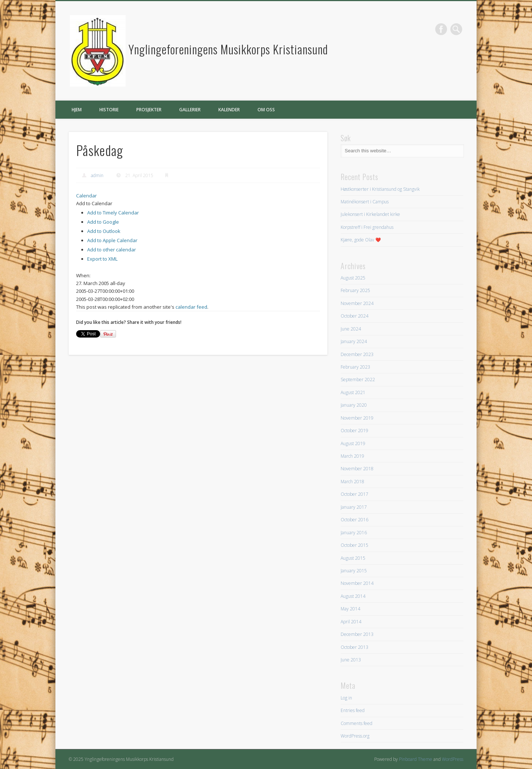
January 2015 (354, 571)
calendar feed (191, 307)
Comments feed (357, 723)
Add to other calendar (112, 250)
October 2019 (354, 431)
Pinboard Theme (416, 759)
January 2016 (354, 533)
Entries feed (353, 710)
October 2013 (354, 647)
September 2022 (358, 380)
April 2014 (351, 622)
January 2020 (354, 405)
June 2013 (351, 660)
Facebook (441, 29)
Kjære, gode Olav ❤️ (361, 240)
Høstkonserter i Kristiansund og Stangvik (380, 189)
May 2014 (350, 609)
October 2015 (354, 545)
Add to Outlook (104, 231)
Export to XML (102, 259)
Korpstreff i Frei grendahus (367, 227)
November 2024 (357, 303)
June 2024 (351, 329)
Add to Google (103, 222)
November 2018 (357, 469)
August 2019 (353, 443)
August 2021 (353, 392)
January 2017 (354, 507)
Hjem (77, 110)
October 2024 (354, 316)
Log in (346, 698)
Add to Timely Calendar (113, 213)
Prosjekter (149, 110)
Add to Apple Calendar (112, 240)
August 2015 (353, 558)
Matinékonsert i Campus (365, 202)
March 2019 (352, 456)
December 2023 (357, 354)
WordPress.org (355, 736)
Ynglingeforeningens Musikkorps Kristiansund (228, 49)
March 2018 (352, 482)
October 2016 (354, 520)
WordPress (453, 759)
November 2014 (357, 583)
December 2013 (357, 634)
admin (97, 175)
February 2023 (355, 367)
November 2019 (357, 418)
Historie (109, 110)
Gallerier (190, 110)
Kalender (229, 110)
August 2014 (353, 596)
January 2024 (354, 341)
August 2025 (353, 278)
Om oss (266, 110)
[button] (94, 203)
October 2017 (354, 494)
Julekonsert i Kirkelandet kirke (370, 214)
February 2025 (355, 290)
